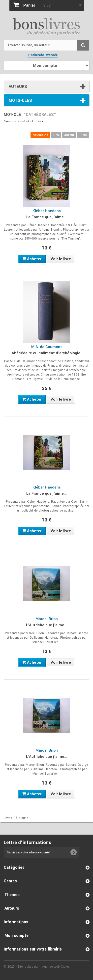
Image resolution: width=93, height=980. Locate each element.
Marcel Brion (47, 619)
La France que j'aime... (46, 217)
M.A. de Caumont (47, 347)
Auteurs (18, 87)
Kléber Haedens (47, 211)
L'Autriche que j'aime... (47, 625)
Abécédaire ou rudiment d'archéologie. (46, 353)
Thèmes (12, 895)
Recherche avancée (43, 55)
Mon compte (16, 936)
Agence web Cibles (56, 967)
